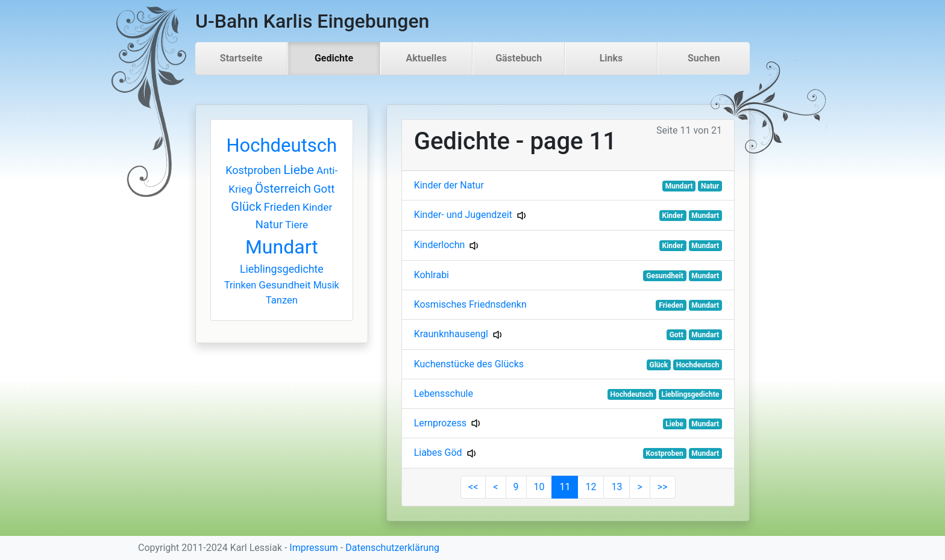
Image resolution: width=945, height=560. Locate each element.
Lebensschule (444, 394)
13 (617, 487)
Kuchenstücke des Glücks (469, 364)
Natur (269, 224)
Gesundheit (284, 285)
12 (591, 487)
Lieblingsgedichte (282, 269)
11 (565, 487)
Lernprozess (440, 423)
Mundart (282, 247)
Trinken (240, 285)
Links (611, 58)
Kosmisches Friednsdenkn (470, 304)
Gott (324, 189)
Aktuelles (427, 58)
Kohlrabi (432, 275)
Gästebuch (519, 58)
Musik (326, 285)
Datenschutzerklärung (392, 548)
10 (539, 487)
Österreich (283, 188)
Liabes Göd (438, 453)
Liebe (299, 170)
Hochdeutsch (281, 145)
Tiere (297, 225)
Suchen (704, 58)
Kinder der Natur (449, 185)
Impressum (314, 548)
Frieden (282, 207)
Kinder (317, 207)
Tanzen (282, 300)
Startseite (241, 58)
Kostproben (253, 170)
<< (473, 487)
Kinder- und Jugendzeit (463, 215)
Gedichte (334, 58)
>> (663, 487)
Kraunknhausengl (451, 334)
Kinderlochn (440, 245)
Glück (246, 207)
